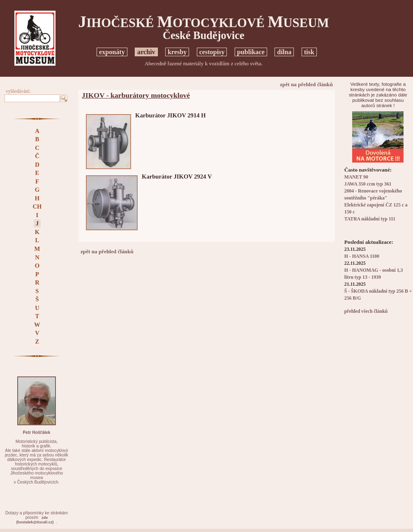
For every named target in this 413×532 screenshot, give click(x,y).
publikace (251, 52)
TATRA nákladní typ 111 (370, 219)
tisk (309, 52)
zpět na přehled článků (306, 84)
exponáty (112, 52)
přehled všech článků (366, 311)
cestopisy (212, 52)
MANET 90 (356, 177)
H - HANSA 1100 (362, 256)
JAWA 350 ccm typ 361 (368, 184)
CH (37, 206)
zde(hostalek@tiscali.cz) (35, 520)
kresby (177, 52)
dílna (284, 52)
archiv (146, 52)
